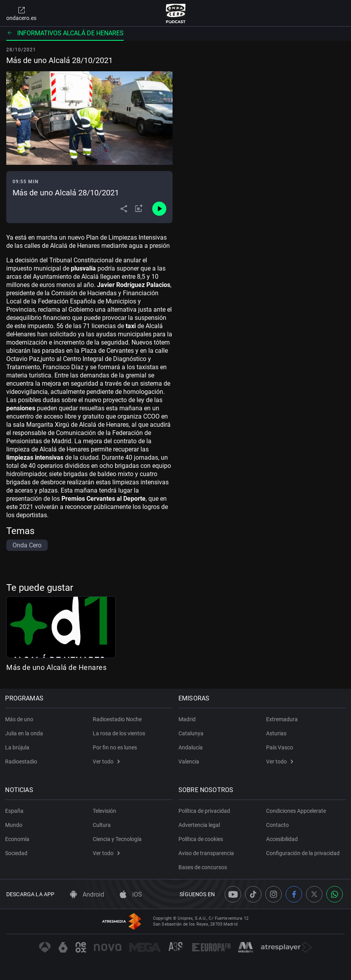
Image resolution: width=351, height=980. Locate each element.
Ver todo (106, 762)
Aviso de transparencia (207, 853)
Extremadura (282, 719)
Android (87, 894)
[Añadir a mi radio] (139, 209)
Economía (18, 839)
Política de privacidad (205, 811)
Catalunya (192, 733)
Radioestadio (22, 762)
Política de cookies (202, 839)
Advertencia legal (200, 825)
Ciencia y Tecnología (117, 839)
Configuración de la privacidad (303, 853)
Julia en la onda (25, 733)
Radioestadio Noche (117, 719)
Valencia (190, 762)
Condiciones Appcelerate (296, 811)
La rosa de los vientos (119, 733)
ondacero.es (21, 13)
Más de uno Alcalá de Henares (56, 667)
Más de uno (20, 719)
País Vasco (280, 747)
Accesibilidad (282, 839)
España (15, 811)
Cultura (102, 825)
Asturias (276, 733)
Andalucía (192, 747)
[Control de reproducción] (159, 209)
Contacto (277, 825)
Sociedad (17, 853)
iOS (131, 894)
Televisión (104, 811)
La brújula (18, 747)
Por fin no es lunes (115, 747)
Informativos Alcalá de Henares (65, 33)
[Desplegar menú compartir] (124, 209)
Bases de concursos (204, 867)
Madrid (188, 719)
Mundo (15, 825)
